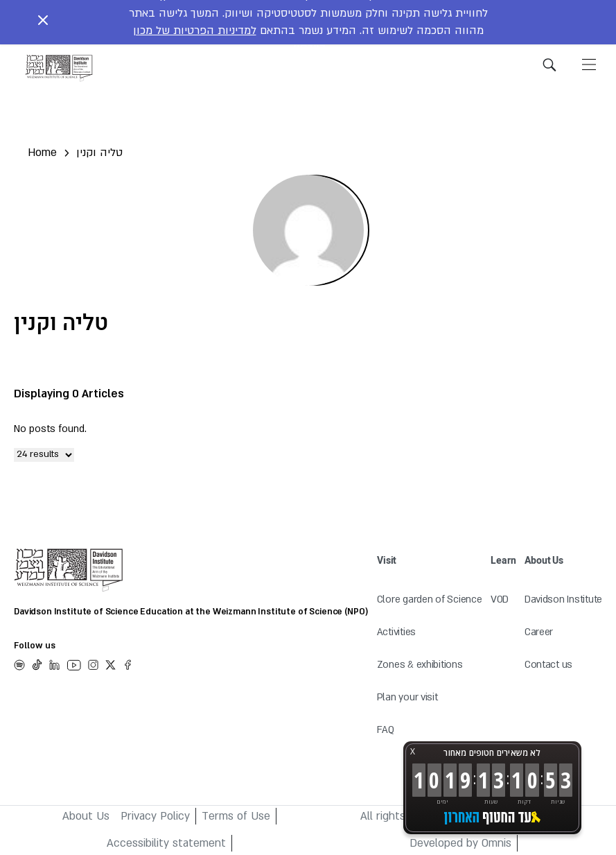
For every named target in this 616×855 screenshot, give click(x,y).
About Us (86, 816)
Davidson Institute (563, 599)
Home (42, 153)
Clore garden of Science (430, 599)
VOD (500, 599)
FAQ (386, 730)
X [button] (413, 751)
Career (539, 632)
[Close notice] (43, 22)
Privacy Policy (155, 816)
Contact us (548, 665)
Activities (396, 632)
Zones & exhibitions (420, 665)
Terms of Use (236, 816)
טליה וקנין (99, 153)
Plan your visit (407, 697)
